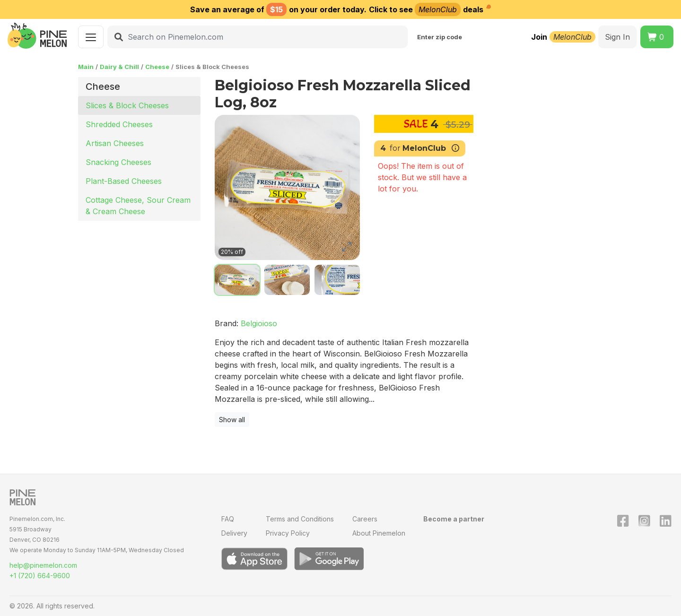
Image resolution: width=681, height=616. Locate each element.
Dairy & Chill (119, 67)
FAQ (228, 519)
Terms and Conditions (300, 519)
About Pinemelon (379, 533)
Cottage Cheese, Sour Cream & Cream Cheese (138, 206)
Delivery (234, 533)
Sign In (617, 37)
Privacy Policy (288, 533)
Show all (232, 420)
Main (86, 67)
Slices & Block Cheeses (127, 105)
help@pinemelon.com (43, 565)
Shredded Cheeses (119, 124)
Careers (365, 519)
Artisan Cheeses (115, 143)
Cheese (157, 67)
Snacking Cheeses (118, 162)
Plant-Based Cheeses (124, 181)
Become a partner (454, 519)
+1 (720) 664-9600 (40, 576)
